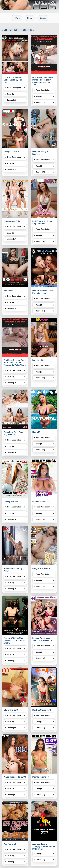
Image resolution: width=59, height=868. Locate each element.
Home (30, 18)
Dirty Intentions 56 (41, 777)
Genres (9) (11, 795)
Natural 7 (36, 432)
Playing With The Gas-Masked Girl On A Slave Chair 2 (14, 640)
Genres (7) (11, 661)
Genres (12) (40, 658)
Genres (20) (12, 728)
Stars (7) (10, 789)
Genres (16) (12, 519)
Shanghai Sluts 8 (11, 152)
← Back (16, 18)
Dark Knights (38, 360)
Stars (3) (10, 233)
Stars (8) (39, 444)
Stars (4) (10, 164)
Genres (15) (12, 452)
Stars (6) (39, 513)
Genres (43, 18)
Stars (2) (10, 94)
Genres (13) (12, 100)
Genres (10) (40, 241)
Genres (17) (12, 239)
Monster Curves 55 (41, 501)
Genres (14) (40, 311)
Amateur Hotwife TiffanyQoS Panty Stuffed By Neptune (44, 846)
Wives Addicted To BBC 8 (15, 777)
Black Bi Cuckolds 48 (42, 710)
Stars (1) (39, 372)
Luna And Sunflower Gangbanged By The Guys (13, 80)
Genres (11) (40, 102)
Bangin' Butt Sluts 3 (41, 569)
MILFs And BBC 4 (11, 710)
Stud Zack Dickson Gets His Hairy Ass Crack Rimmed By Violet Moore (15, 363)
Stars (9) (10, 302)
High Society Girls (12, 221)
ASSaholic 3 (9, 291)
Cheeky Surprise (11, 501)
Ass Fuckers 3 (10, 844)
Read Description (14, 88)
